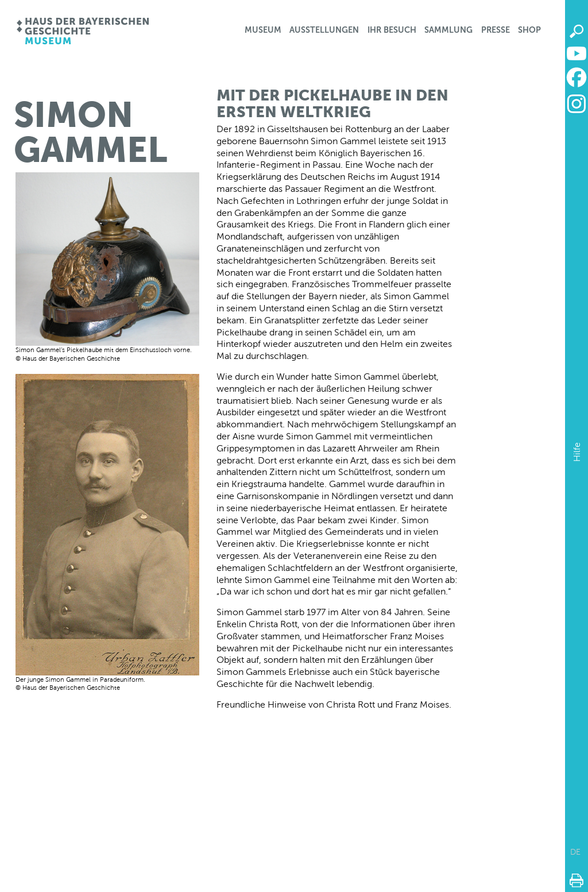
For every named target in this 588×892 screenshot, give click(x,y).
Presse (496, 30)
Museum (263, 30)
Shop (529, 30)
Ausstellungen (324, 30)
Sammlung (448, 30)
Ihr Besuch (392, 30)
